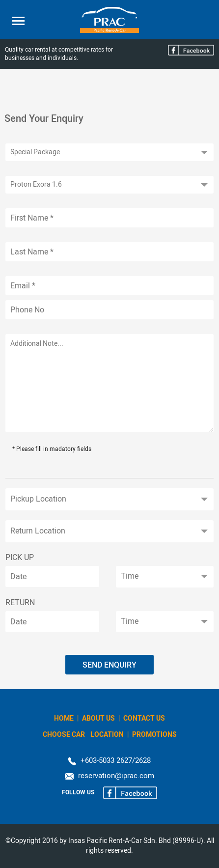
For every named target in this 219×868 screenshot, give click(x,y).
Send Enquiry (109, 665)
